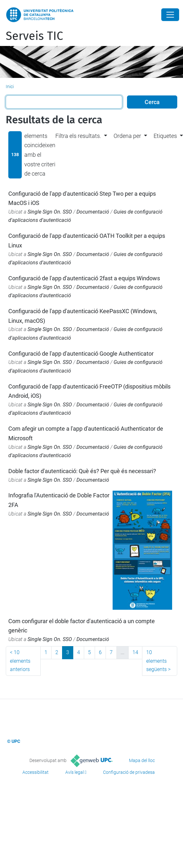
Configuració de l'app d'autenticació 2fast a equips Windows (84, 278)
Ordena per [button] (127, 136)
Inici (10, 87)
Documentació (93, 212)
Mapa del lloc (142, 760)
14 (135, 652)
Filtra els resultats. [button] (78, 136)
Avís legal (75, 772)
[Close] (170, 15)
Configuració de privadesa (129, 772)
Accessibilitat (36, 772)
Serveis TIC (34, 36)
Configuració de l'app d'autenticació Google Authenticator (81, 354)
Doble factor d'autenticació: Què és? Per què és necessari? (82, 471)
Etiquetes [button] (165, 136)
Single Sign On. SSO (50, 212)
